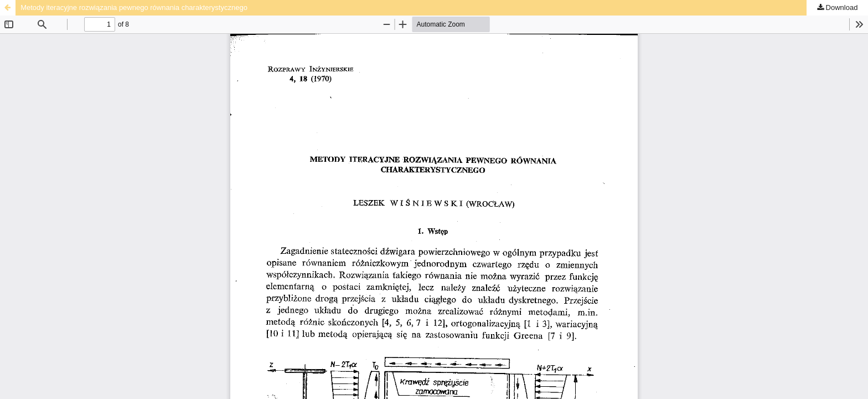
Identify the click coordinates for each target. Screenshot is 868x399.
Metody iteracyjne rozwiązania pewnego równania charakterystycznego (134, 7)
